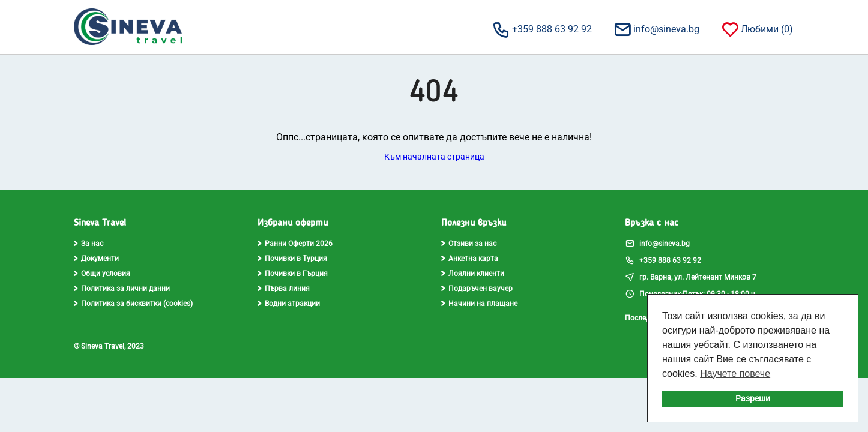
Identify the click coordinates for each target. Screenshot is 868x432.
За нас (89, 244)
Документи (96, 259)
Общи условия (102, 274)
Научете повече (735, 373)
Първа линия (284, 289)
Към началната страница (434, 157)
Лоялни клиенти (473, 274)
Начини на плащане (479, 304)
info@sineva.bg (656, 29)
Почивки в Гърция (293, 274)
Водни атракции (289, 304)
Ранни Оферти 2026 (295, 244)
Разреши (753, 399)
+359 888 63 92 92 (542, 29)
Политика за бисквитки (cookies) (133, 304)
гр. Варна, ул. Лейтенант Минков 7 (691, 277)
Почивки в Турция (292, 259)
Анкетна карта (470, 259)
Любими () (757, 29)
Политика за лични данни (122, 289)
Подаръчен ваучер (477, 289)
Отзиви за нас (469, 244)
